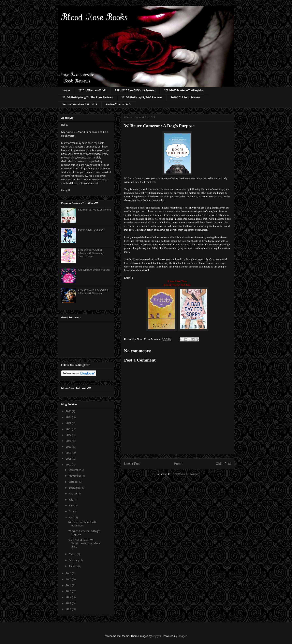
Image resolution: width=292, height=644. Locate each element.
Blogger (182, 636)
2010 (69, 609)
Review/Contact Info (118, 105)
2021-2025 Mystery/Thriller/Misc (184, 90)
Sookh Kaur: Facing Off (91, 230)
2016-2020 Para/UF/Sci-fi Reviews (142, 98)
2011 (69, 603)
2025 (69, 417)
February (74, 560)
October (74, 482)
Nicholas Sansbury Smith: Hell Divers (83, 524)
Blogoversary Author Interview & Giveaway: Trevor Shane (91, 253)
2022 (69, 435)
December (75, 470)
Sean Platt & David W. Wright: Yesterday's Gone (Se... (84, 544)
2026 (69, 411)
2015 (69, 580)
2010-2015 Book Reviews (186, 98)
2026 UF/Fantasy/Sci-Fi (92, 90)
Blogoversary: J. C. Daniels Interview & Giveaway (93, 292)
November (75, 476)
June (72, 506)
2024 (69, 423)
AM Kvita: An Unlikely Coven (94, 270)
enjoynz (157, 636)
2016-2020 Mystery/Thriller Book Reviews (88, 98)
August (73, 494)
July (71, 500)
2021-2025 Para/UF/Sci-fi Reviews (135, 90)
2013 (69, 591)
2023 (69, 429)
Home (66, 90)
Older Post (223, 464)
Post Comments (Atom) (185, 474)
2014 (69, 586)
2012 (69, 597)
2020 (69, 447)
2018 (69, 459)
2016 (69, 574)
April (72, 518)
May (72, 512)
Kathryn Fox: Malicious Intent (94, 210)
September (76, 488)
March (73, 554)
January (74, 566)
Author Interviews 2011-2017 (80, 105)
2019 (69, 453)
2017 (69, 465)
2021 (69, 441)
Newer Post (132, 464)
